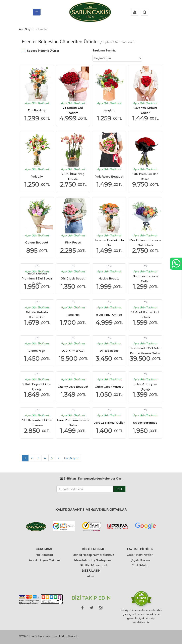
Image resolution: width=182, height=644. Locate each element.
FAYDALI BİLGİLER (140, 549)
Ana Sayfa (26, 29)
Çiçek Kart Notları (140, 555)
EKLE (119, 489)
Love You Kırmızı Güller (145, 110)
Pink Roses (73, 242)
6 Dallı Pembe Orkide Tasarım (37, 422)
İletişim (91, 576)
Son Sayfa (71, 458)
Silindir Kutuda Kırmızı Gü (37, 314)
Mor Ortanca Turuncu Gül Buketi (145, 242)
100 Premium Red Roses (145, 176)
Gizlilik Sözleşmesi (93, 565)
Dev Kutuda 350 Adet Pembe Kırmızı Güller (145, 350)
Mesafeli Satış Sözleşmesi (93, 560)
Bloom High (37, 351)
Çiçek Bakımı (140, 560)
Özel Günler (140, 565)
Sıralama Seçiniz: (104, 50)
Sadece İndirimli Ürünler (43, 51)
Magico (109, 110)
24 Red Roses (109, 351)
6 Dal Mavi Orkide (109, 315)
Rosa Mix (73, 315)
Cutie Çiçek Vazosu (109, 387)
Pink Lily (37, 176)
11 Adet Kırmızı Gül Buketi (145, 314)
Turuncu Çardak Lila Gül (109, 242)
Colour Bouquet (37, 242)
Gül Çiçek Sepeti (73, 278)
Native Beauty (109, 278)
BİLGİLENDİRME (93, 549)
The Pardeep (37, 110)
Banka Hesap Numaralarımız (93, 555)
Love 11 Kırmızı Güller (109, 423)
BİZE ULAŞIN (91, 571)
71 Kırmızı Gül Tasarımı (73, 110)
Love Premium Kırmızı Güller (73, 422)
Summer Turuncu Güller (145, 278)
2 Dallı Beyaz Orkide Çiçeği (37, 386)
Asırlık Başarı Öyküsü (44, 560)
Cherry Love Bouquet (73, 387)
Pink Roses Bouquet (109, 176)
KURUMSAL (44, 549)
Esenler (43, 29)
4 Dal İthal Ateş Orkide (73, 176)
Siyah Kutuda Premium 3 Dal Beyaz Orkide (37, 278)
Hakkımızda (44, 555)
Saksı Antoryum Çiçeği (145, 386)
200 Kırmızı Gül (73, 351)
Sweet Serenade (145, 423)
